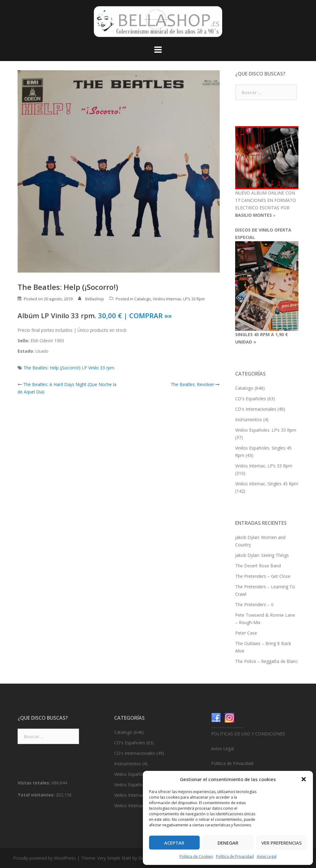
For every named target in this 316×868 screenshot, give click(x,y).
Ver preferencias (282, 843)
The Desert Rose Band (258, 566)
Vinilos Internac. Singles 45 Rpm (267, 484)
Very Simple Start (114, 858)
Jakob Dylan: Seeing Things (262, 555)
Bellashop (95, 299)
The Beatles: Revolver (192, 384)
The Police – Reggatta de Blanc (266, 661)
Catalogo (143, 299)
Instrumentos (249, 420)
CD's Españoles (251, 399)
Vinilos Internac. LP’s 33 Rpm (179, 299)
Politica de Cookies (196, 856)
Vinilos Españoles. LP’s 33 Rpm (266, 430)
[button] (304, 779)
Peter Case (246, 633)
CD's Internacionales (256, 409)
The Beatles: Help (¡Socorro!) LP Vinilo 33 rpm (69, 368)
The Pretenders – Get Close (263, 576)
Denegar (228, 843)
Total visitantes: (37, 795)
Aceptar (174, 843)
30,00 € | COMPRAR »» (135, 315)
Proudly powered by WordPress (44, 858)
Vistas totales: (35, 783)
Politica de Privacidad (235, 856)
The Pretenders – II (254, 605)
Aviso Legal (267, 856)
